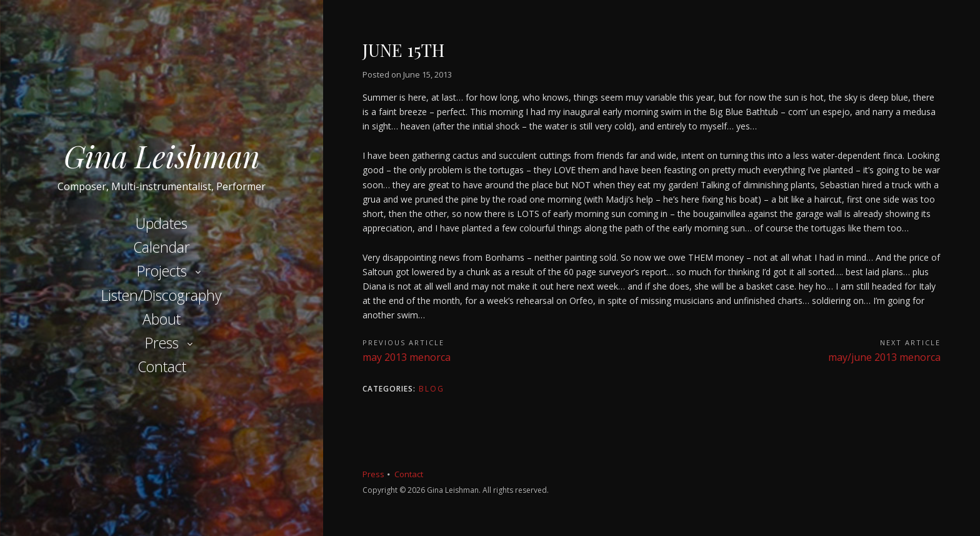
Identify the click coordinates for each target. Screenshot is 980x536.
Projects (162, 271)
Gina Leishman (162, 156)
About (162, 319)
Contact (162, 367)
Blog (432, 389)
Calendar (162, 247)
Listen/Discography (162, 295)
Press (162, 343)
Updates (162, 223)
